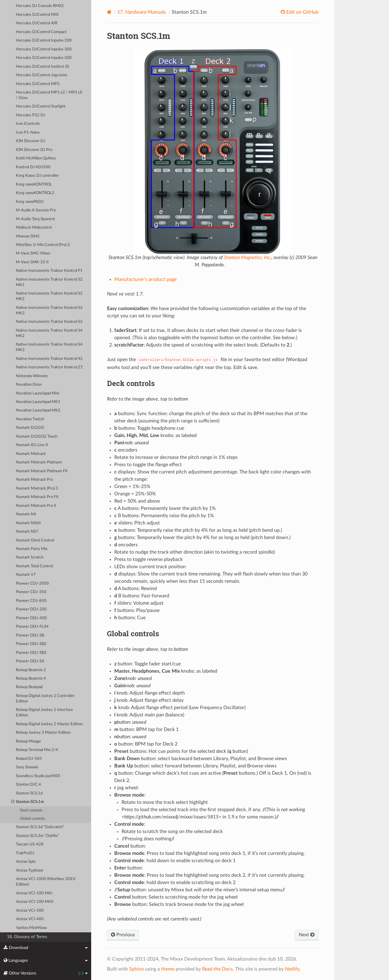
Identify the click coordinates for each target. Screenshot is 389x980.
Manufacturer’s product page (145, 279)
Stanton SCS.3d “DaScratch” (40, 827)
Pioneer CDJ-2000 (32, 584)
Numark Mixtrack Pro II (36, 506)
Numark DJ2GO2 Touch (37, 437)
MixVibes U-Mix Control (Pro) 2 (43, 245)
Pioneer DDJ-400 (31, 618)
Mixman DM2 (28, 236)
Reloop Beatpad (29, 687)
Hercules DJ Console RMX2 (40, 6)
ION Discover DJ (31, 141)
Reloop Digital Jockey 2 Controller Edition (45, 699)
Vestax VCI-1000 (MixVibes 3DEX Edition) (46, 882)
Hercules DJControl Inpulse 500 (44, 58)
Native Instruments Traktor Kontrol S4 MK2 (49, 333)
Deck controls (31, 810)
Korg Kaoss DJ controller (37, 176)
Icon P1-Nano (28, 133)
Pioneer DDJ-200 (31, 609)
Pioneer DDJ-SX (30, 661)
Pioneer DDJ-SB (30, 635)
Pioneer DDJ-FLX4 (32, 627)
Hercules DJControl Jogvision (41, 75)
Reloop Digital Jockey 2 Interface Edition (44, 713)
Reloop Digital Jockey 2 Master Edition (49, 724)
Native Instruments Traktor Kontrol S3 (49, 322)
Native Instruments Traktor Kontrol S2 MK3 (49, 311)
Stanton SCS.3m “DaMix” (37, 836)
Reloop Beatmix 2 (31, 670)
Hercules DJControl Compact (41, 32)
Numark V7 (26, 575)
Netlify (292, 969)
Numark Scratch (30, 557)
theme (168, 969)
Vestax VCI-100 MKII (35, 902)
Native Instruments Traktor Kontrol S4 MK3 (49, 347)
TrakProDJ (25, 853)
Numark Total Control (34, 566)
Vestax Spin (26, 862)
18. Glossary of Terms (27, 937)
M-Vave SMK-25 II (32, 262)
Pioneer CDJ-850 (31, 601)
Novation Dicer (29, 385)
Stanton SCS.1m (28, 802)
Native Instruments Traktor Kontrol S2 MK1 (49, 282)
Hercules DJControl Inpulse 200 (44, 41)
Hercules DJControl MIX (37, 15)
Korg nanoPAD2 (30, 202)
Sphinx (136, 969)
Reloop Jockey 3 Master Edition (43, 733)
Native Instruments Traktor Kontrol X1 (49, 359)
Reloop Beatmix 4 (31, 679)
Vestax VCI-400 (30, 919)
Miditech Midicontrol (34, 228)
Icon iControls (28, 124)
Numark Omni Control (35, 540)
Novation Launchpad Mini (38, 393)
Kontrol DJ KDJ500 (33, 167)
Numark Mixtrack (31, 454)
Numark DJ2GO (30, 428)
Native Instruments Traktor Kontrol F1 (49, 271)
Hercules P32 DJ (31, 115)
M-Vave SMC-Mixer (33, 253)
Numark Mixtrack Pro (34, 480)
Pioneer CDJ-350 (31, 592)
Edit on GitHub (302, 12)
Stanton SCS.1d (29, 793)
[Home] (109, 12)
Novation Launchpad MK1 (38, 402)
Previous (123, 935)
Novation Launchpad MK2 (38, 410)
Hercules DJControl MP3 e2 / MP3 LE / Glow (49, 95)
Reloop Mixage (28, 741)
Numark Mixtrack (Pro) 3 (37, 488)
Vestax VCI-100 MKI (34, 893)
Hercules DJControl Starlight (41, 106)
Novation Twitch (30, 419)
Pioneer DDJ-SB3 (31, 653)
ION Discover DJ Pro (34, 150)
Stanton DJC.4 (28, 785)
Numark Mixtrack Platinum (39, 462)
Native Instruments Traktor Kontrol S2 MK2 (49, 296)
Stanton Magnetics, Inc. (248, 258)
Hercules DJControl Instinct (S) (42, 67)
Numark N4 (26, 514)
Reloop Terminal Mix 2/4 (37, 750)
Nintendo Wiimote (32, 376)
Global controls (32, 819)
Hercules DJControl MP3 (38, 84)
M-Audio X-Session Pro (36, 210)
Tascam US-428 (30, 844)
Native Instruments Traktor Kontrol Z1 (49, 367)
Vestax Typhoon (29, 871)
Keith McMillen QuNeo (36, 158)
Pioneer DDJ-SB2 (31, 644)
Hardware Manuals (142, 12)
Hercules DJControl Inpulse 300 (44, 49)
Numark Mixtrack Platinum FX (42, 471)
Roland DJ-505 (29, 759)
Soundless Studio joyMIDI (38, 776)
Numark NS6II (28, 523)
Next (307, 935)
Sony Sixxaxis (27, 767)
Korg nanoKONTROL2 (35, 193)
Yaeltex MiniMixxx (31, 928)
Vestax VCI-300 (30, 911)
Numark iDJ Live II (32, 445)
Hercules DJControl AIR (37, 23)
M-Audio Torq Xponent (35, 219)
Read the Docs (217, 969)
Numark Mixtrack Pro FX (37, 497)
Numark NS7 (27, 532)
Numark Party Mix (32, 549)
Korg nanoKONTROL (34, 184)
